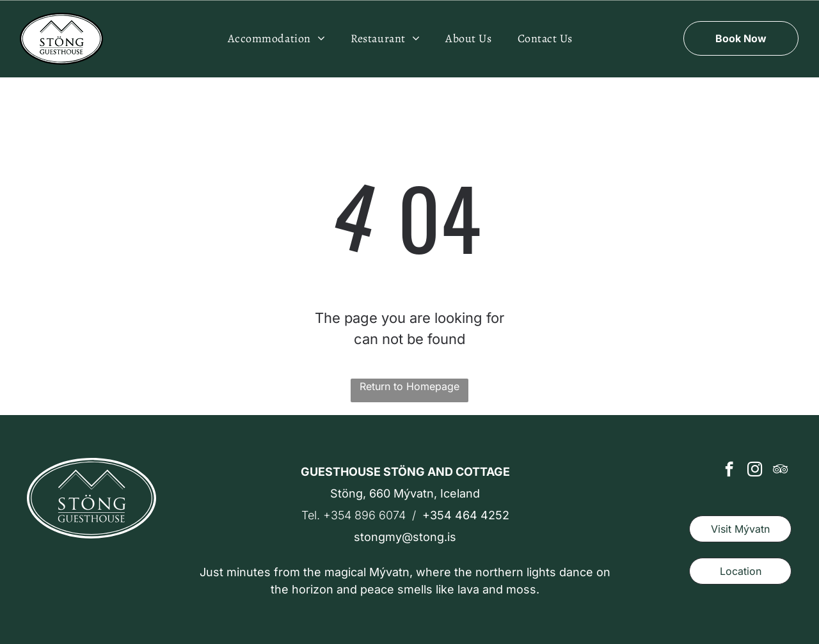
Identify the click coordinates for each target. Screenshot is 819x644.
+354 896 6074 (364, 515)
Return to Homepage (409, 386)
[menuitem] (277, 39)
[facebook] (729, 471)
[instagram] (755, 471)
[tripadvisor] (780, 471)
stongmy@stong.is (405, 537)
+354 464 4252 (466, 515)
